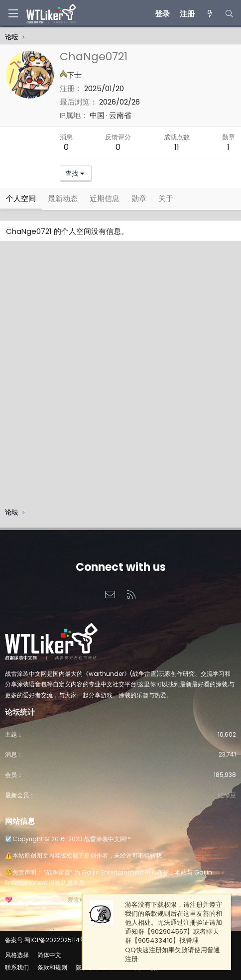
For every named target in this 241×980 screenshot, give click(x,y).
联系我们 (17, 967)
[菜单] (13, 14)
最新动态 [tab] (63, 198)
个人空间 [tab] (21, 198)
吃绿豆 (227, 795)
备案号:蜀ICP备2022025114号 (45, 940)
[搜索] (229, 14)
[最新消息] (209, 14)
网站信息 (20, 821)
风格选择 (17, 955)
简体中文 (49, 955)
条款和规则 (52, 967)
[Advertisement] (120, 377)
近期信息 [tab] (105, 198)
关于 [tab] (166, 198)
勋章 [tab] (139, 198)
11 (177, 147)
